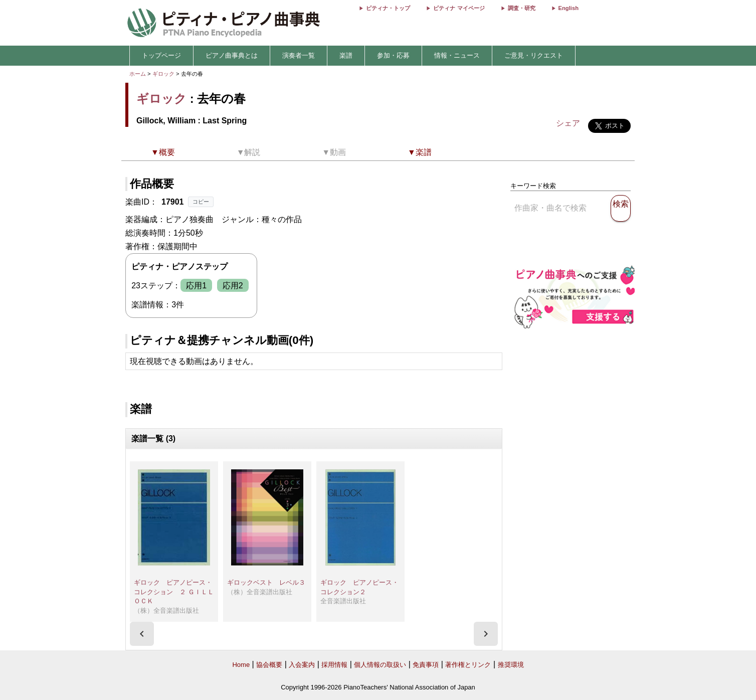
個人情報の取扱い (380, 665)
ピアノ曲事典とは (232, 55)
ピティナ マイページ (459, 8)
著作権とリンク (468, 665)
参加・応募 (393, 55)
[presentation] (142, 634)
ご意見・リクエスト (534, 55)
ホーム (138, 74)
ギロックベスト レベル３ (266, 582)
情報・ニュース (457, 55)
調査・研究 (522, 8)
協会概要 (269, 665)
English (569, 8)
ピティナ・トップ (388, 8)
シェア (568, 123)
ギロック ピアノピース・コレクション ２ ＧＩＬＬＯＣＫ (174, 592)
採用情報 (334, 665)
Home (241, 665)
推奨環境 (511, 665)
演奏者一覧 (299, 55)
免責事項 (426, 665)
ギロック (163, 74)
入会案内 (302, 665)
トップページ (161, 55)
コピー (201, 202)
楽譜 (346, 55)
